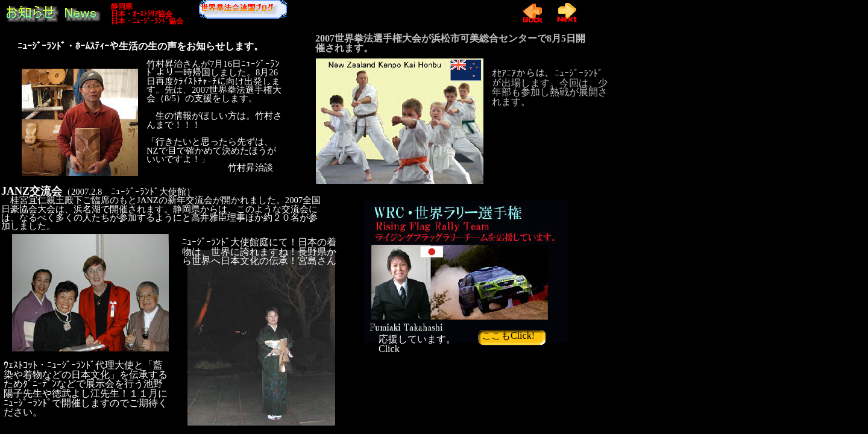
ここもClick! (509, 335)
